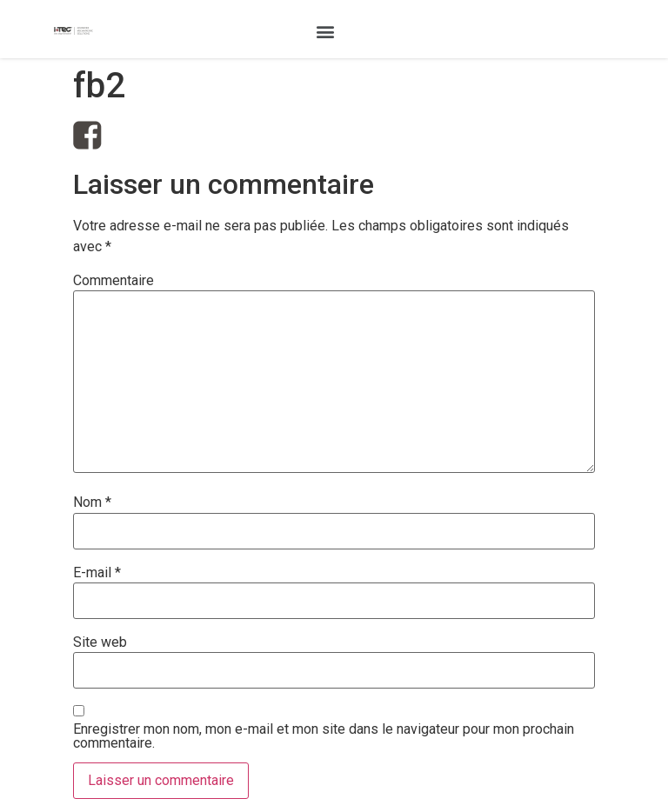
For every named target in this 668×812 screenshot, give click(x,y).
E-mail (97, 573)
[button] (325, 31)
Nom (92, 503)
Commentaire (114, 281)
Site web (100, 642)
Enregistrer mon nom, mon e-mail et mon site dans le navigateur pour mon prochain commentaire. (324, 736)
